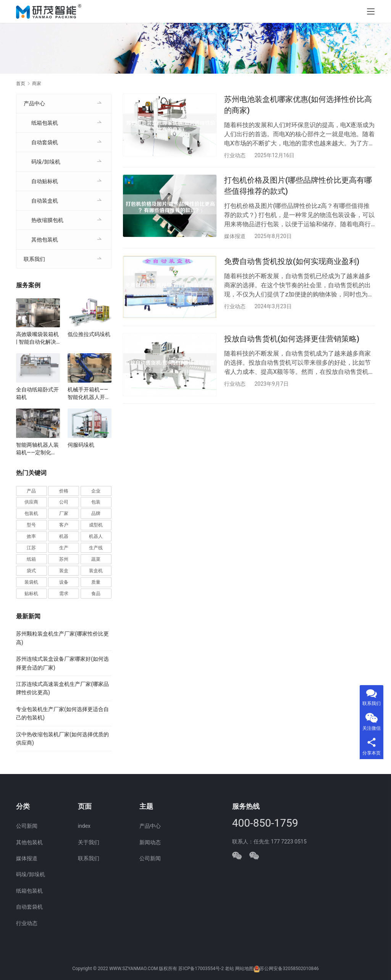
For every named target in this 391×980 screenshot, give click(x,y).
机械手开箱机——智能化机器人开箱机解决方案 (89, 394)
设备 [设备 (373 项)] (64, 582)
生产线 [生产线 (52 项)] (96, 548)
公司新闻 (27, 826)
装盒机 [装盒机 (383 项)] (96, 571)
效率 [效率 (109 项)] (31, 536)
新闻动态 (150, 842)
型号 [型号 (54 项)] (31, 525)
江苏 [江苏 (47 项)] (31, 548)
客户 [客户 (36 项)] (64, 525)
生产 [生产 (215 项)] (64, 548)
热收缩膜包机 (47, 220)
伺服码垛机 (81, 445)
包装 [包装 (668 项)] (96, 502)
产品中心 (34, 103)
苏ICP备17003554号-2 (201, 969)
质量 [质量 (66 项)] (96, 582)
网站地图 (244, 969)
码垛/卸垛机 (46, 162)
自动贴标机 (45, 181)
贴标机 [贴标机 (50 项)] (31, 594)
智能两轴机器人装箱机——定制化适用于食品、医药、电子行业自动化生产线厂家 (37, 449)
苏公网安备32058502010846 (289, 969)
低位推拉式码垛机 (89, 334)
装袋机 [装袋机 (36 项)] (31, 582)
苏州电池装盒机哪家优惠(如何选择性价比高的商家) (298, 105)
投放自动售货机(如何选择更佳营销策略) (292, 340)
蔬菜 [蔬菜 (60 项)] (96, 559)
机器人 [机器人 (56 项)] (96, 536)
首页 (21, 84)
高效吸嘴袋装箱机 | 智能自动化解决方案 (37, 338)
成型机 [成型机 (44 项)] (96, 525)
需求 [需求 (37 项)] (64, 594)
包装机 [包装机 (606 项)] (31, 513)
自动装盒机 (45, 201)
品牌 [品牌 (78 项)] (96, 513)
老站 (229, 969)
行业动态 (235, 155)
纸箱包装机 (45, 123)
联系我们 (34, 259)
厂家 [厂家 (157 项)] (64, 513)
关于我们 (89, 842)
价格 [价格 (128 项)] (64, 491)
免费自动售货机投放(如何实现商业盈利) (292, 262)
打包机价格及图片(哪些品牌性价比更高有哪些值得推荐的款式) (298, 186)
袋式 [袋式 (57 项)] (31, 571)
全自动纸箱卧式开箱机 (37, 393)
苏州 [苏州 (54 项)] (64, 559)
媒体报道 (235, 237)
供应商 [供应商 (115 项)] (31, 502)
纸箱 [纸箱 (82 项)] (31, 559)
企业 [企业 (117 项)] (96, 491)
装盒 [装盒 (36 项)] (64, 571)
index (84, 826)
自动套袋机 (45, 142)
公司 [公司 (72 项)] (64, 502)
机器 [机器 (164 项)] (64, 536)
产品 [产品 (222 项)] (31, 491)
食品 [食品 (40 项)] (96, 594)
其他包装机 (45, 240)
